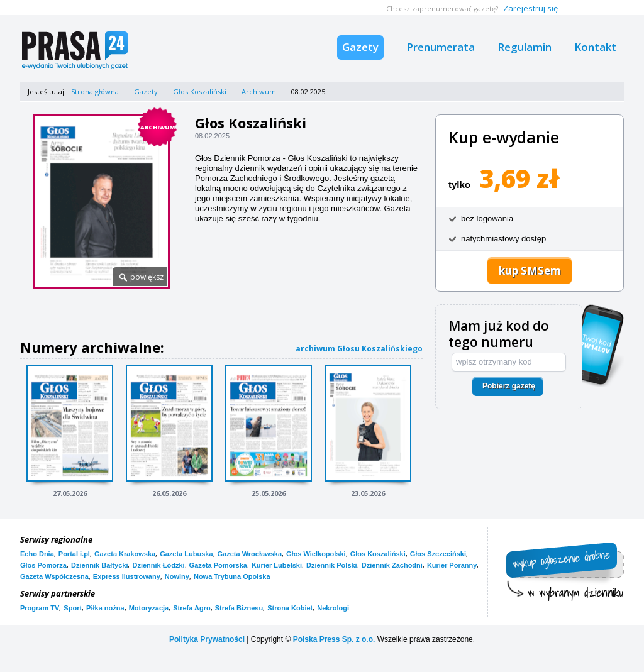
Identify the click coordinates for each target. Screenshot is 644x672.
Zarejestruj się (530, 8)
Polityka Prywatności (207, 639)
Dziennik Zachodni (392, 565)
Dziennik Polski (332, 565)
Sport (73, 608)
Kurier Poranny (452, 565)
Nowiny (177, 576)
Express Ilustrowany (127, 576)
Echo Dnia (37, 554)
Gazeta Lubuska (186, 554)
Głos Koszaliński (200, 91)
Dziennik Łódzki (158, 565)
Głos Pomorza (43, 565)
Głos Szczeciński (438, 554)
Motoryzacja (149, 608)
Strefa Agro (192, 608)
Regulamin (525, 47)
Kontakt (595, 47)
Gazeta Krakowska (125, 554)
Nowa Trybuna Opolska (232, 576)
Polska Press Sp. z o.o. (334, 639)
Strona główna (95, 91)
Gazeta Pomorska (218, 565)
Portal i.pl (74, 554)
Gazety (360, 47)
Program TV (40, 608)
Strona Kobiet (290, 608)
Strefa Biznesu (239, 608)
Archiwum (259, 91)
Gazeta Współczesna (54, 576)
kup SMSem (530, 271)
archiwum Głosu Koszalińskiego (359, 349)
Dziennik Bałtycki (99, 565)
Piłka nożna (105, 608)
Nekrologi (333, 608)
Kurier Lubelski (277, 565)
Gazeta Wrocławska (250, 554)
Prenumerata (441, 47)
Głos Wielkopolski (316, 554)
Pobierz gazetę (509, 386)
